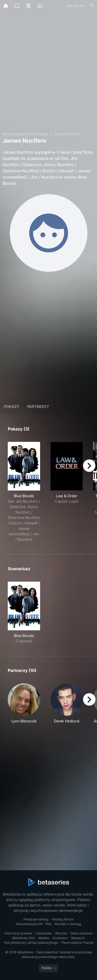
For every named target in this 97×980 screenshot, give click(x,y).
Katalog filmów (63, 919)
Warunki (61, 933)
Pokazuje (40, 134)
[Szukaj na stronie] (92, 6)
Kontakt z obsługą (68, 924)
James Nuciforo (67, 134)
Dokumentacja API (29, 924)
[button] (24, 706)
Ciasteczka (43, 933)
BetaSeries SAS (24, 938)
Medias (44, 938)
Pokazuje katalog (36, 919)
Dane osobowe (82, 933)
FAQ (48, 924)
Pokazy (12, 407)
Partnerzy (38, 407)
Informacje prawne (18, 933)
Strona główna (15, 134)
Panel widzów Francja (77, 943)
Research (78, 938)
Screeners (60, 938)
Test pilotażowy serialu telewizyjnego (31, 943)
